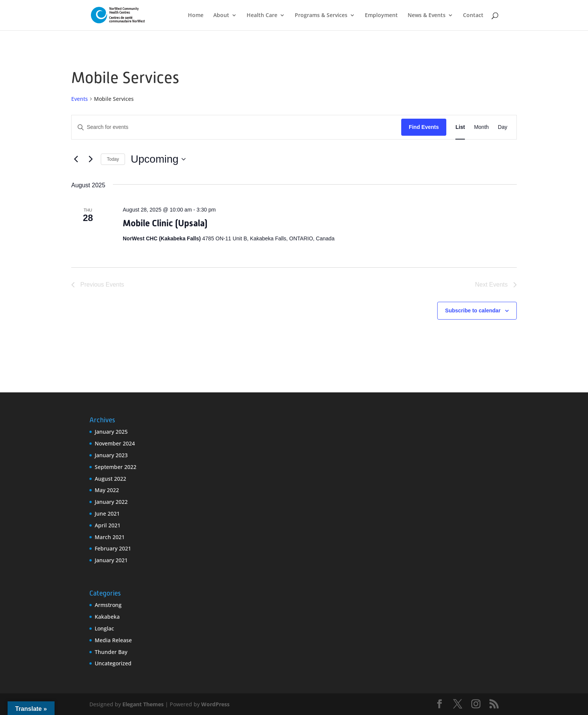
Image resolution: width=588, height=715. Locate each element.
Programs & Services (321, 16)
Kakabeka (107, 617)
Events (80, 99)
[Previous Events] (76, 159)
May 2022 (107, 490)
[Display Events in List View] (460, 127)
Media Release (113, 640)
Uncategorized (113, 663)
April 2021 (108, 525)
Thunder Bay (111, 652)
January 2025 (111, 432)
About (221, 16)
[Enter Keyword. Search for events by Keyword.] (236, 127)
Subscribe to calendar (473, 310)
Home (196, 16)
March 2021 (110, 537)
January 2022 (111, 502)
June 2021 (107, 514)
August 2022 (110, 479)
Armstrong (108, 605)
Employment (381, 16)
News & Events (427, 16)
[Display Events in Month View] (481, 127)
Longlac (104, 628)
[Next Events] (91, 159)
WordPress (215, 704)
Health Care (262, 16)
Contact (473, 16)
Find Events (424, 127)
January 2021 (111, 560)
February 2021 (113, 548)
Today (113, 159)
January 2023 (111, 455)
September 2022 (116, 467)
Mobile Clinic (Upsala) (165, 223)
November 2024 (115, 443)
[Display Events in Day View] (503, 127)
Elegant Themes (143, 704)
